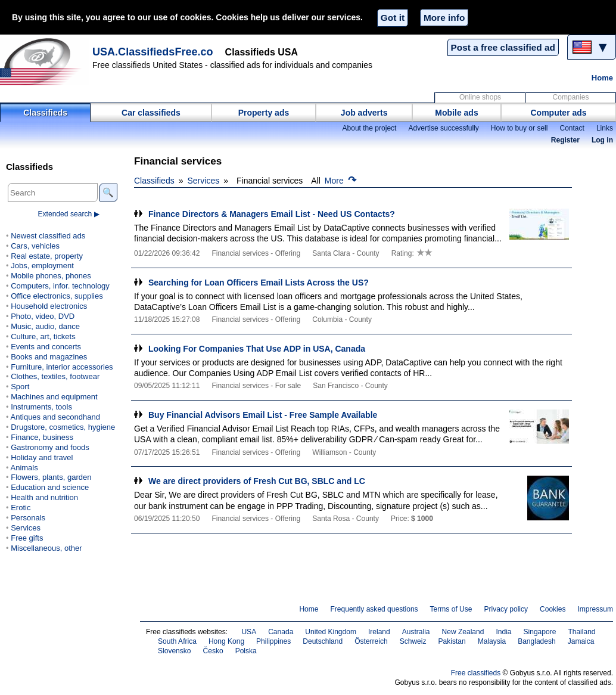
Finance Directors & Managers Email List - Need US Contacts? (272, 214)
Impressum (596, 609)
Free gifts (27, 538)
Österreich (371, 641)
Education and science (50, 487)
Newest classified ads (48, 236)
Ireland (379, 632)
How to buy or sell (519, 128)
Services (204, 181)
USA (249, 632)
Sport (20, 387)
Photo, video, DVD (43, 316)
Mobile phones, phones (51, 276)
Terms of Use (451, 609)
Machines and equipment (54, 397)
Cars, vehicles (35, 246)
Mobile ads (456, 113)
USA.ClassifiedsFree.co (153, 52)
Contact (572, 128)
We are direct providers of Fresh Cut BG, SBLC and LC (257, 481)
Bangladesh (537, 641)
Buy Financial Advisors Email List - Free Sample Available (263, 415)
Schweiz (413, 641)
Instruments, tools (41, 407)
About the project (369, 128)
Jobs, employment (42, 266)
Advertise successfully (443, 128)
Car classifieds (151, 113)
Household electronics (49, 306)
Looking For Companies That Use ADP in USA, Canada (257, 349)
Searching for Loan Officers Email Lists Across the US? (259, 283)
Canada (281, 632)
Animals (24, 468)
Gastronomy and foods (50, 447)
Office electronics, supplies (57, 296)
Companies (571, 97)
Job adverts (364, 113)
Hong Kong (226, 641)
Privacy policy (506, 609)
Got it (393, 18)
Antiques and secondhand (55, 417)
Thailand (581, 632)
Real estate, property (47, 256)
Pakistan (452, 641)
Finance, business (42, 437)
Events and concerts (46, 347)
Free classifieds (476, 673)
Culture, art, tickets (43, 336)
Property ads (264, 113)
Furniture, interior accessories (62, 367)
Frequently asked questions (374, 609)
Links (605, 128)
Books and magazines (49, 357)
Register (565, 140)
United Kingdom (331, 632)
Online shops (480, 97)
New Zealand (463, 632)
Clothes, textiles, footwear (55, 376)
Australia (416, 632)
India (503, 632)
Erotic (21, 508)
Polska (246, 651)
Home (602, 78)
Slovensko (175, 651)
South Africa (177, 641)
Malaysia (492, 641)
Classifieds (45, 113)
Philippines (273, 641)
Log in (602, 140)
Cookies (553, 609)
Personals (28, 518)
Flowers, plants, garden (51, 477)
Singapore (540, 632)
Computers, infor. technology (60, 286)
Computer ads (558, 113)
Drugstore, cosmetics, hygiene (63, 427)
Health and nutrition (44, 497)
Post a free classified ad (503, 47)
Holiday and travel (42, 457)
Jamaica (581, 641)
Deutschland (323, 641)
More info (444, 18)
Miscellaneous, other (46, 548)
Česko (213, 651)
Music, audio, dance (45, 326)
